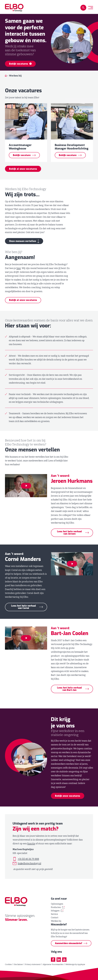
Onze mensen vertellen (23, 245)
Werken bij (56, 921)
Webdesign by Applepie (75, 964)
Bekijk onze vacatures (68, 800)
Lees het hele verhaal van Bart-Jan (69, 693)
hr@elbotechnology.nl (29, 868)
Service (54, 914)
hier (19, 272)
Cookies (8, 964)
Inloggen (55, 911)
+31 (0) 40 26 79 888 (28, 863)
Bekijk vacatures (20, 64)
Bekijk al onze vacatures (23, 173)
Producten (56, 907)
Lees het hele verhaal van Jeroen (69, 537)
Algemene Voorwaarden (53, 964)
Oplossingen (57, 904)
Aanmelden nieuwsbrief (69, 943)
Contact (55, 918)
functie (31, 848)
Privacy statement (33, 964)
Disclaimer (18, 964)
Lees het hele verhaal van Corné (24, 611)
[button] (83, 8)
